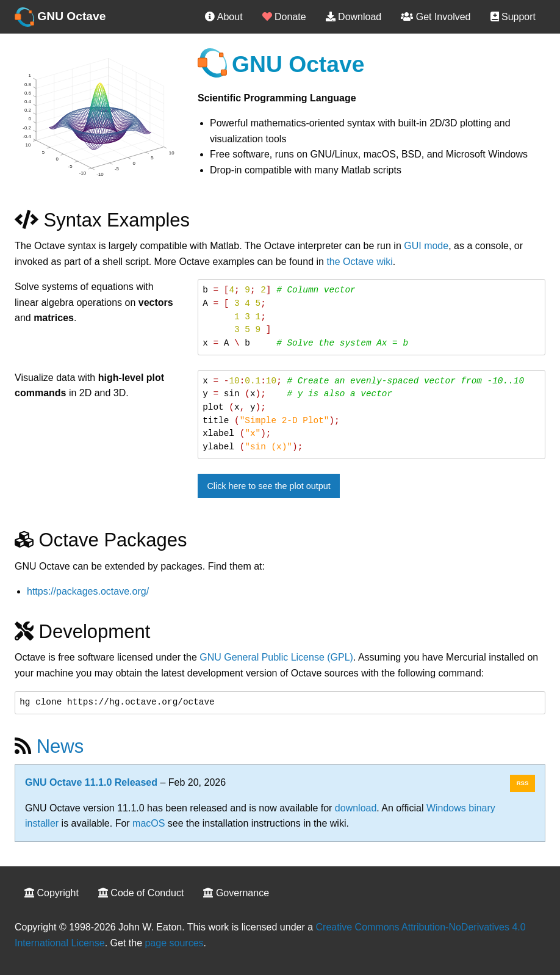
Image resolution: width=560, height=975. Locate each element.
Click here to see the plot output (268, 486)
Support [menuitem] (513, 17)
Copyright (52, 893)
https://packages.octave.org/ (88, 591)
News (60, 746)
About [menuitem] (224, 17)
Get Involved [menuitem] (436, 17)
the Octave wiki (359, 262)
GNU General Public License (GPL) (276, 657)
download (356, 808)
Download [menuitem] (354, 17)
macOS (149, 823)
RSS (523, 783)
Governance (236, 893)
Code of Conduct (141, 893)
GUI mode (426, 246)
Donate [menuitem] (284, 17)
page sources (174, 943)
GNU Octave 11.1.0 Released (91, 782)
